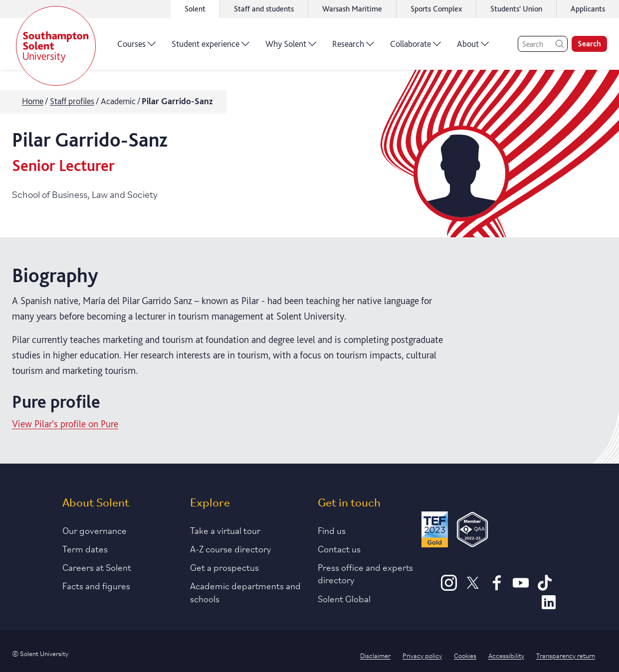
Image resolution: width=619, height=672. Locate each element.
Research (353, 47)
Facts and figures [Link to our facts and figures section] (96, 585)
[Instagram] (449, 587)
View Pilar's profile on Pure (65, 424)
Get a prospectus (224, 567)
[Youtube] (521, 587)
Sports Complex (436, 9)
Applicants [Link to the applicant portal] (588, 9)
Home (33, 101)
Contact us (339, 548)
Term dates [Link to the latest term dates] (85, 548)
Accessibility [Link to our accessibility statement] (506, 655)
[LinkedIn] (549, 607)
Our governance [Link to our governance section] (95, 530)
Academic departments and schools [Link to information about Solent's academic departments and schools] (245, 591)
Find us (332, 530)
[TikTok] (545, 587)
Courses (136, 47)
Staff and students (264, 9)
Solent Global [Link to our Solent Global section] (344, 598)
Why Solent (291, 47)
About (473, 47)
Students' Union (516, 9)
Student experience (210, 47)
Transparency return (566, 655)
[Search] (543, 44)
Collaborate (415, 47)
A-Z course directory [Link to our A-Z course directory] (231, 548)
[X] (473, 587)
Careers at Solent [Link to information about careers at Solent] (97, 567)
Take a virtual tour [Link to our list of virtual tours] (225, 530)
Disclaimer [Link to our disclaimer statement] (375, 655)
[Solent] (56, 46)
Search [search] (589, 44)
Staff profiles (72, 101)
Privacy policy (422, 655)
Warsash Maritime (352, 9)
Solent (195, 9)
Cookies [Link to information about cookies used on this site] (465, 655)
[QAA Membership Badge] (473, 531)
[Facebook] (497, 587)
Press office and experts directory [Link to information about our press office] (365, 573)
